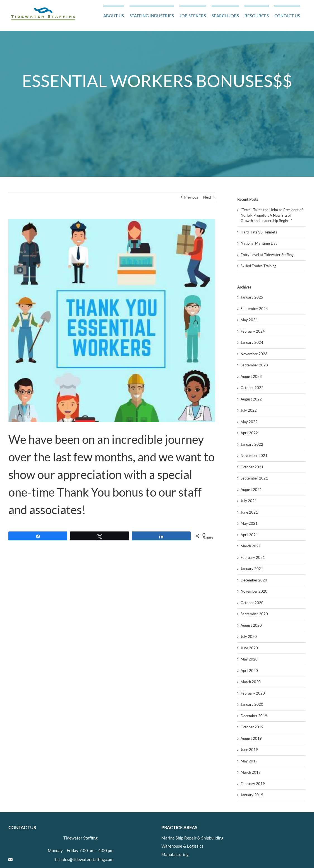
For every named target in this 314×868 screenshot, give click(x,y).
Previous (191, 197)
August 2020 (251, 625)
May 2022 (249, 422)
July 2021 (249, 501)
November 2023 (254, 354)
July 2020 (249, 636)
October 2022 (252, 388)
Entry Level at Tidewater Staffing (267, 255)
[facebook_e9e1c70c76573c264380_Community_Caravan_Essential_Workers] (112, 321)
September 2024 (254, 309)
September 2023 (254, 365)
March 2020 (251, 682)
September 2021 (254, 478)
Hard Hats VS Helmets (259, 232)
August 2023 (251, 376)
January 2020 (252, 704)
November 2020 (254, 591)
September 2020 (254, 614)
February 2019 (253, 784)
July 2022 (249, 410)
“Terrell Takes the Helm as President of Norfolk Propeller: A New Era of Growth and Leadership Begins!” (272, 215)
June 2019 (249, 750)
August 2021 (251, 490)
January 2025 (252, 297)
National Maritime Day (259, 243)
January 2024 (252, 342)
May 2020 (249, 659)
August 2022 (251, 399)
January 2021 (252, 569)
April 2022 (249, 433)
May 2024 (249, 320)
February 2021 (253, 557)
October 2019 (252, 727)
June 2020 (249, 648)
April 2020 (249, 671)
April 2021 (249, 535)
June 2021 (249, 512)
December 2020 (254, 580)
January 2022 (252, 444)
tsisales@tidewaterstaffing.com (84, 859)
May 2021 (249, 523)
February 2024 (253, 331)
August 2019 (251, 738)
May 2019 (249, 761)
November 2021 (254, 456)
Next (207, 197)
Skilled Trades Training (258, 266)
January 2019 (252, 795)
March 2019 (251, 772)
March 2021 (251, 546)
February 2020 (253, 693)
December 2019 (254, 716)
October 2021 (252, 467)
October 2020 (252, 603)
